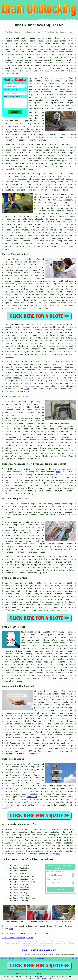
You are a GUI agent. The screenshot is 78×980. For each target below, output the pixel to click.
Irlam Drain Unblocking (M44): (19, 38)
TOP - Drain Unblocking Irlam (18, 938)
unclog (30, 281)
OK (50, 979)
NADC (33, 230)
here (27, 389)
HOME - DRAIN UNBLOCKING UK (39, 950)
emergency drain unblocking (35, 670)
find (10, 829)
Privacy (74, 959)
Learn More (41, 979)
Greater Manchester (38, 673)
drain (32, 84)
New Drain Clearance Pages (18, 959)
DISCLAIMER (70, 19)
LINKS (46, 19)
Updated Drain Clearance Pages (40, 959)
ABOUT (53, 19)
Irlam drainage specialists (36, 632)
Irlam (44, 362)
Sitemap (4, 959)
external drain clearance (55, 654)
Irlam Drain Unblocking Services (28, 860)
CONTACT (61, 19)
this (5, 808)
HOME (40, 19)
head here (32, 797)
